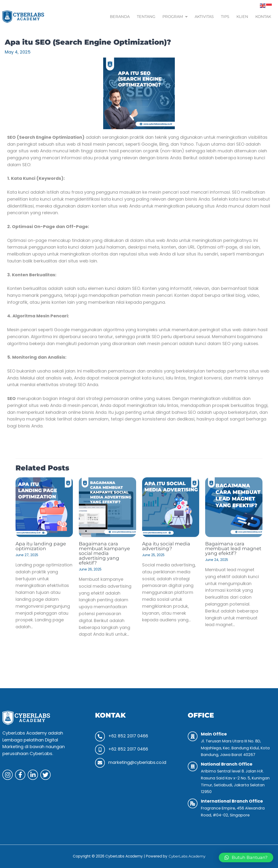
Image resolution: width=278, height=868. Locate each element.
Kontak (263, 17)
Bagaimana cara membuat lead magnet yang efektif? (233, 548)
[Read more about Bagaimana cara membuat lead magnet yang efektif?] (234, 507)
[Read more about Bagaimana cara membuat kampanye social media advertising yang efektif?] (107, 507)
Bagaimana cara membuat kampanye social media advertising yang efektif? (104, 553)
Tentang (146, 17)
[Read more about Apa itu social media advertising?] (171, 507)
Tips (225, 17)
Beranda (120, 17)
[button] (175, 17)
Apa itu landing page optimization (41, 546)
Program (175, 17)
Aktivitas (204, 17)
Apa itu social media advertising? (166, 546)
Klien (242, 17)
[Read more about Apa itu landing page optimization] (44, 507)
